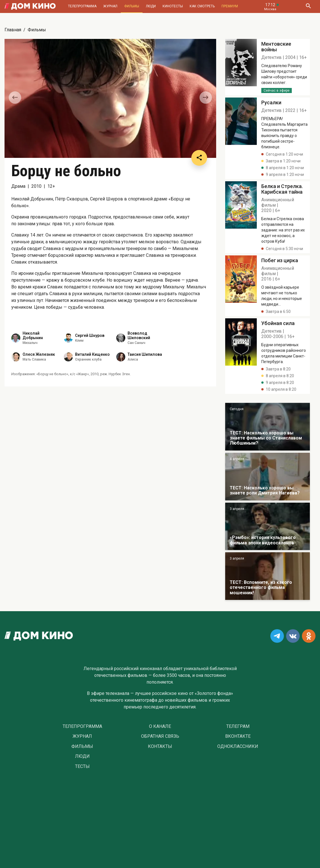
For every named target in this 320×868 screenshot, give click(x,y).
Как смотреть (202, 6)
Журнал (110, 6)
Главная (13, 30)
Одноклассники (238, 746)
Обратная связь (160, 736)
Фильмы (132, 6)
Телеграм (238, 726)
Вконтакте (238, 736)
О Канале (160, 726)
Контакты (160, 746)
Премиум (230, 6)
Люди (151, 6)
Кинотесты (173, 6)
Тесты (82, 767)
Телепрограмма (82, 6)
